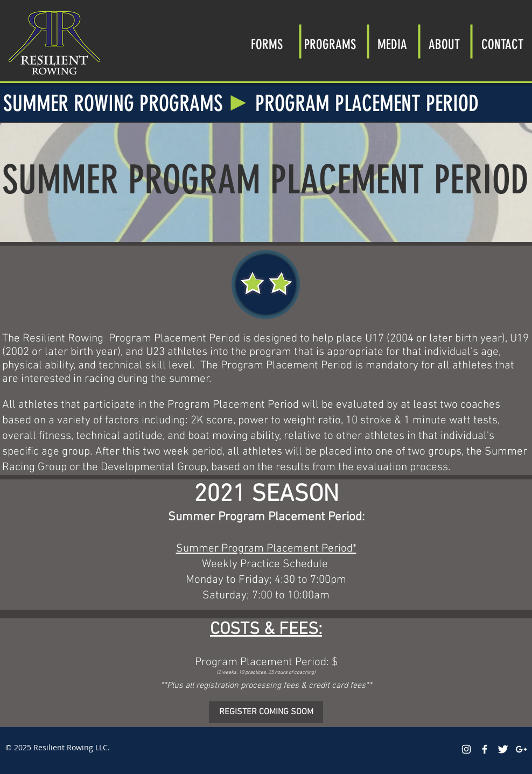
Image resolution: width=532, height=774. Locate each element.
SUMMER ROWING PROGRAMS (113, 103)
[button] (330, 41)
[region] (266, 284)
